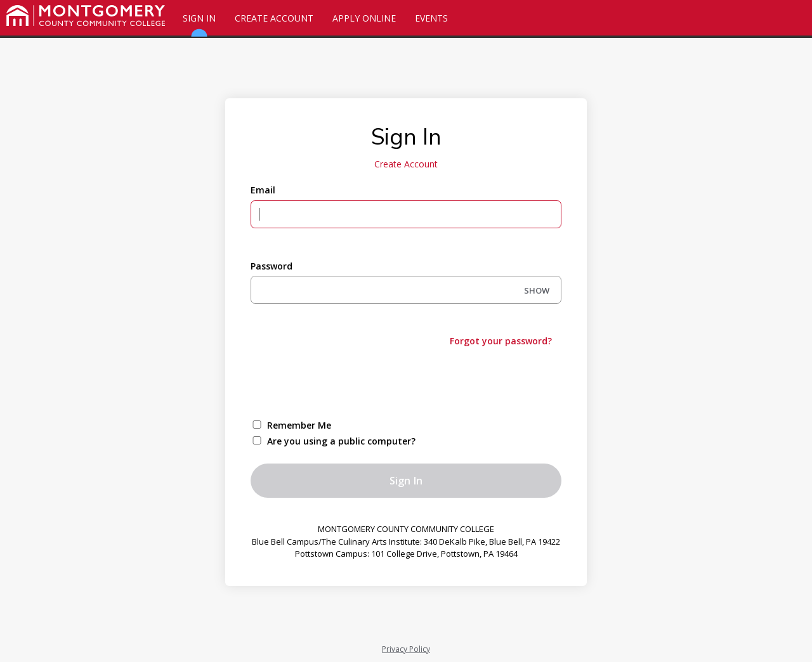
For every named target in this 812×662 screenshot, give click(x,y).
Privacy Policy (406, 649)
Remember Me (299, 425)
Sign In (199, 24)
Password (272, 266)
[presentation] (347, 382)
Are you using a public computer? (341, 441)
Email (263, 190)
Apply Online (364, 18)
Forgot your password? (501, 341)
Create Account (274, 18)
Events (431, 18)
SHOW (537, 290)
